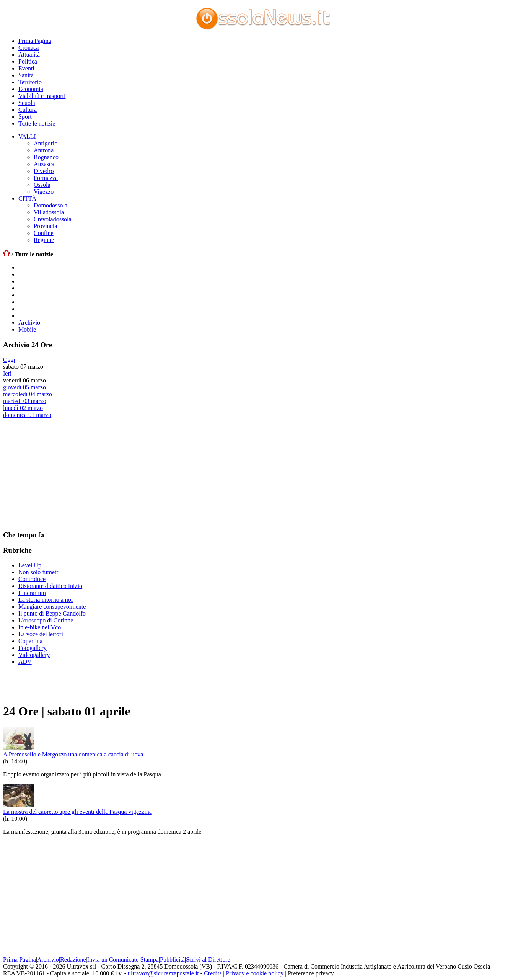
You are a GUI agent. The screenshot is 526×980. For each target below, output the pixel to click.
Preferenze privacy (311, 973)
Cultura (28, 110)
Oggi (9, 360)
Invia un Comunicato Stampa (123, 960)
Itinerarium (32, 593)
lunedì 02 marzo (23, 408)
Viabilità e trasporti (42, 96)
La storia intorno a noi (46, 600)
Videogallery (34, 655)
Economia (31, 89)
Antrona (44, 150)
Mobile (27, 329)
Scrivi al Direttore (208, 960)
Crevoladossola (53, 219)
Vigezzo (44, 192)
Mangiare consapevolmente (52, 607)
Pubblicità (172, 960)
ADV (25, 662)
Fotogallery (33, 648)
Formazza (46, 178)
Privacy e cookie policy (255, 973)
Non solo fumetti (39, 572)
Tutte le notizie (37, 123)
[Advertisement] (60, 474)
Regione (44, 240)
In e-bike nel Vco (40, 627)
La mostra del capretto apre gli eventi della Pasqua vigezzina (77, 812)
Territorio (30, 82)
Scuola (27, 103)
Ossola (42, 185)
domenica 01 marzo (27, 415)
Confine (44, 233)
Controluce (32, 579)
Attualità (29, 55)
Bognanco (46, 157)
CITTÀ (27, 198)
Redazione (73, 960)
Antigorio (46, 143)
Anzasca (44, 164)
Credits (213, 973)
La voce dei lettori (41, 634)
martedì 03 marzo (25, 401)
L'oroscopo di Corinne (46, 620)
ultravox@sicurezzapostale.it (163, 973)
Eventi (26, 68)
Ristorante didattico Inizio (50, 586)
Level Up (30, 565)
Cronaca (28, 48)
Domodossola (50, 205)
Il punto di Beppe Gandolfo (52, 613)
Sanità (26, 75)
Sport (25, 117)
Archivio (29, 323)
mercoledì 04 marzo (28, 394)
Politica (28, 61)
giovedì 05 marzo (24, 387)
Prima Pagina (35, 41)
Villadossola (49, 212)
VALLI (27, 136)
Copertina (30, 641)
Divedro (44, 171)
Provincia (45, 226)
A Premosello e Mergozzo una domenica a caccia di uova (73, 754)
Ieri (7, 373)
